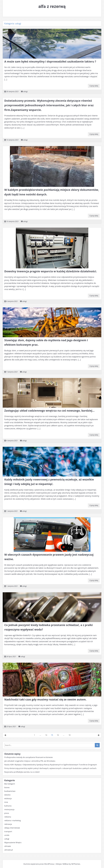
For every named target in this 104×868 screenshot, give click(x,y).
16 (58, 735)
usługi (25, 92)
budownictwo (10, 791)
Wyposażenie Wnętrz (13, 842)
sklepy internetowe (12, 828)
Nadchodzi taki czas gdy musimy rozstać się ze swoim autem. (45, 699)
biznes (7, 787)
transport (8, 831)
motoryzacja (9, 809)
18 (70, 735)
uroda (7, 835)
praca (7, 813)
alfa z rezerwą (52, 6)
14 (46, 735)
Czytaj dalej (94, 86)
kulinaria (8, 806)
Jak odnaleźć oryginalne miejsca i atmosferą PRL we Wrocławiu (30, 761)
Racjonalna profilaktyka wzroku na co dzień (22, 772)
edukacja (8, 798)
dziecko (7, 795)
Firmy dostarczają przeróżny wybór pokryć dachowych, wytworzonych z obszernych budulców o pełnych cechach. (51, 768)
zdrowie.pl (9, 850)
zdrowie (8, 846)
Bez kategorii (10, 784)
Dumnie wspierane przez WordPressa (39, 864)
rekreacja (8, 824)
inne (6, 802)
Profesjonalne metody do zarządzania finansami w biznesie (29, 757)
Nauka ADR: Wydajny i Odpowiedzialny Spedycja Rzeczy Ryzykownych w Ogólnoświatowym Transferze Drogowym (51, 765)
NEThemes (76, 864)
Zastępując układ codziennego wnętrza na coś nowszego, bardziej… (49, 411)
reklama (8, 817)
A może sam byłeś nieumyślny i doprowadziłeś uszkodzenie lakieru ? (50, 61)
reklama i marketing (13, 820)
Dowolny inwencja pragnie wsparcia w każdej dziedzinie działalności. (51, 271)
